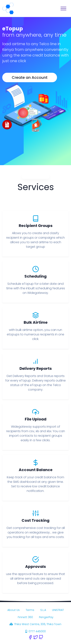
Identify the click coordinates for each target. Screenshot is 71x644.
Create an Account (30, 77)
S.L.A (43, 610)
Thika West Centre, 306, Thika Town (35, 624)
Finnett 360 (25, 617)
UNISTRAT (58, 610)
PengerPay (46, 617)
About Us (14, 610)
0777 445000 (36, 631)
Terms (30, 610)
